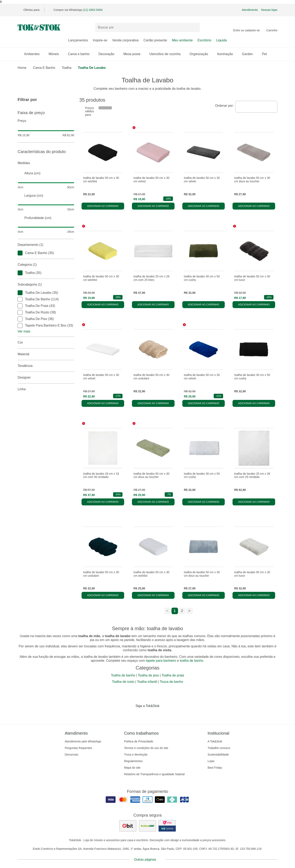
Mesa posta (134, 54)
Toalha (66, 68)
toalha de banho (191, 661)
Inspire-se (100, 40)
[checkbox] (20, 253)
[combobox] (256, 107)
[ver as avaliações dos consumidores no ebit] (128, 826)
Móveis (56, 54)
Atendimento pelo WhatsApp (83, 741)
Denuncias (71, 755)
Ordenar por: (224, 106)
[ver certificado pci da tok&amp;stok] (167, 826)
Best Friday (215, 768)
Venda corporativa (125, 40)
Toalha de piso (148, 675)
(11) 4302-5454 (93, 10)
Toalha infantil (147, 682)
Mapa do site (132, 768)
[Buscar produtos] (147, 27)
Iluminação (227, 54)
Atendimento (250, 10)
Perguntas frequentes (78, 748)
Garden (249, 54)
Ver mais (24, 331)
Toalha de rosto (123, 682)
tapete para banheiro (161, 661)
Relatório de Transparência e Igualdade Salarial (154, 774)
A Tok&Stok (215, 741)
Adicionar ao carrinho (103, 206)
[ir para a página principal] (39, 27)
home (22, 68)
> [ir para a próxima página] (189, 611)
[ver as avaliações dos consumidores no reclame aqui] (147, 826)
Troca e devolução (136, 755)
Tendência (46, 366)
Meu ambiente (182, 40)
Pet (266, 54)
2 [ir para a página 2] (182, 611)
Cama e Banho (44, 68)
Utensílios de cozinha (167, 54)
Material (46, 354)
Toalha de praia (173, 675)
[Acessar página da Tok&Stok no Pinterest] (153, 714)
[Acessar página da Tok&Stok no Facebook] (130, 714)
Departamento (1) (46, 245)
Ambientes (34, 54)
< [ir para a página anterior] (167, 611)
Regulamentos (133, 761)
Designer (46, 378)
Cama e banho (81, 54)
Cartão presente (155, 40)
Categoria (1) (46, 265)
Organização (201, 54)
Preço (46, 121)
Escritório (205, 40)
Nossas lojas (269, 10)
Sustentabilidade (218, 755)
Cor (46, 343)
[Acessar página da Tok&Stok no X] (165, 714)
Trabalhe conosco (219, 748)
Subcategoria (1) (46, 285)
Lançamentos (78, 40)
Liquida (221, 40)
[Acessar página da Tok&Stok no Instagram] (142, 714)
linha (46, 389)
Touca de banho (171, 682)
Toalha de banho (123, 675)
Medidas (46, 163)
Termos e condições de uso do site (146, 748)
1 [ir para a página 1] (175, 611)
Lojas (211, 761)
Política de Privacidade (138, 741)
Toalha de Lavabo (92, 68)
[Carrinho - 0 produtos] (272, 27)
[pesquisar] (195, 27)
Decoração (108, 54)
